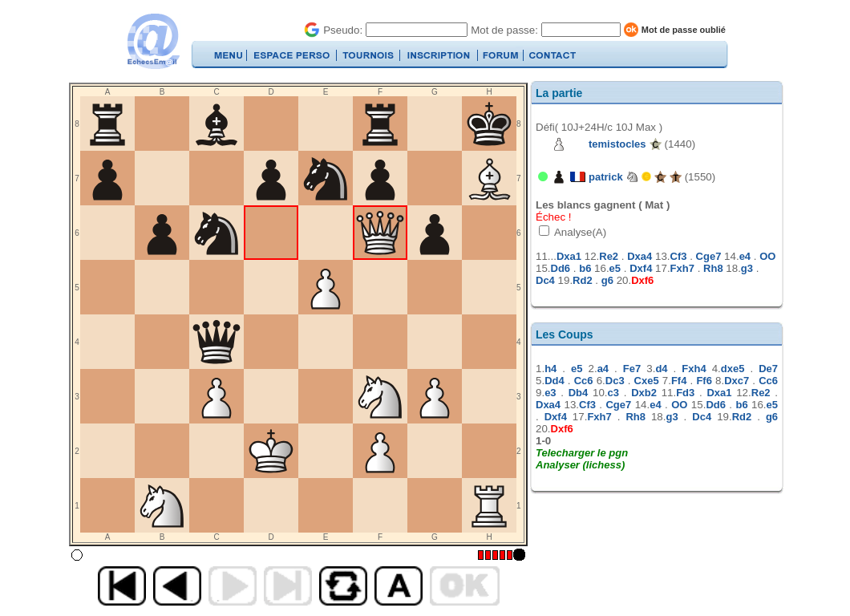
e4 (745, 256)
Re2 (609, 256)
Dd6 (561, 268)
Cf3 (679, 256)
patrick (606, 177)
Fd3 (685, 393)
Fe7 (632, 369)
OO (767, 256)
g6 (607, 280)
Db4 (579, 393)
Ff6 (704, 381)
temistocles (617, 144)
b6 (585, 268)
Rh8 (713, 268)
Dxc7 (737, 381)
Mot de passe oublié (684, 30)
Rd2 (583, 280)
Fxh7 (682, 268)
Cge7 (709, 256)
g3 (747, 268)
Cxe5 (647, 381)
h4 (550, 369)
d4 (661, 369)
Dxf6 (642, 280)
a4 (603, 369)
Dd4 (555, 381)
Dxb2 (644, 393)
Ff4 (679, 381)
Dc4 (545, 280)
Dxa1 (569, 256)
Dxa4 (640, 256)
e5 (615, 268)
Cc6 (584, 381)
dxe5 (733, 369)
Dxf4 (641, 268)
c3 (613, 393)
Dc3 (615, 381)
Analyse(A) (579, 232)
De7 (768, 369)
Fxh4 (694, 369)
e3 (550, 393)
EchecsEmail (153, 41)
